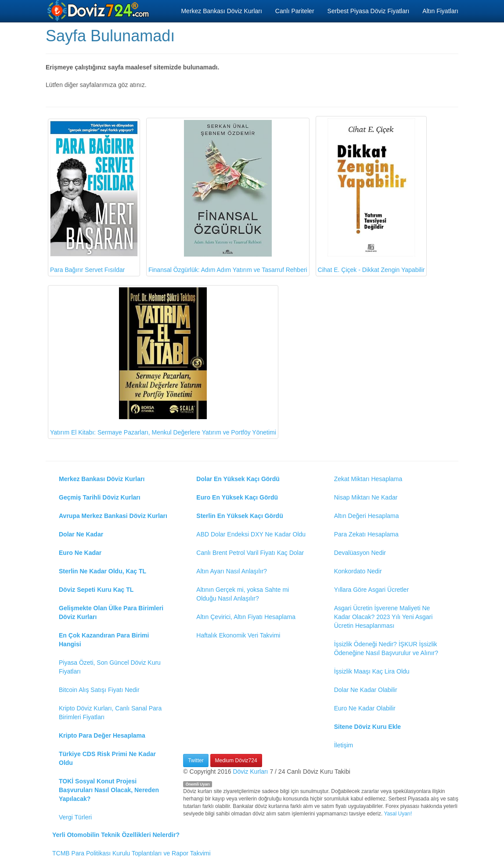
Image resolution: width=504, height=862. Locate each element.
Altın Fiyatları (440, 11)
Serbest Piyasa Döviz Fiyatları (369, 11)
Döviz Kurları (250, 771)
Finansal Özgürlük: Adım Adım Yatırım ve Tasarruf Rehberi (228, 197)
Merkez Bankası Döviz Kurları (221, 11)
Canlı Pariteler (295, 11)
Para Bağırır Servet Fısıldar (94, 197)
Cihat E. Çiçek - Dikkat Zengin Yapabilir (371, 196)
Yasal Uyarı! (398, 814)
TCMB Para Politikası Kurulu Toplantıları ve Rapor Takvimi (131, 853)
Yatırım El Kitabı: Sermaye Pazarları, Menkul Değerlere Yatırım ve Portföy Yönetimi (163, 362)
